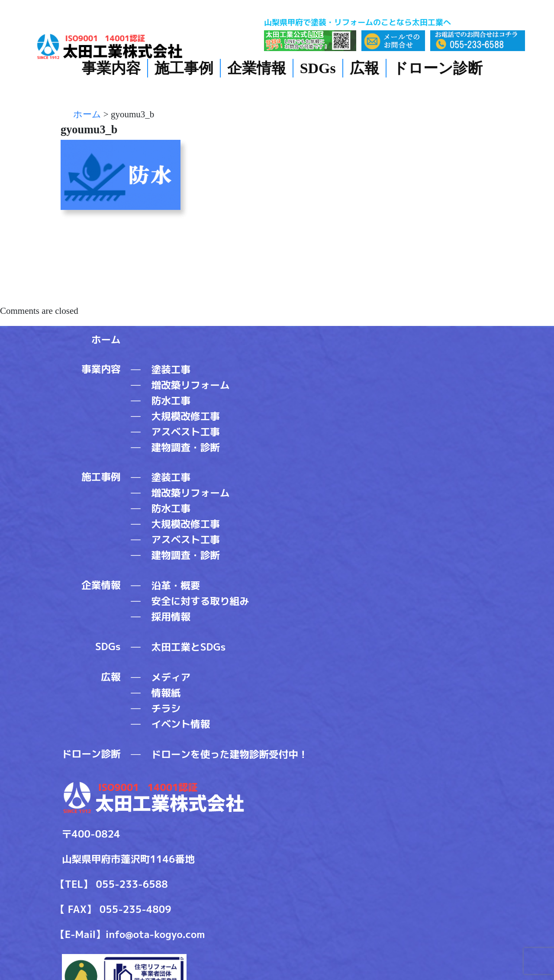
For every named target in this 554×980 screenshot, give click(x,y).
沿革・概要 (176, 585)
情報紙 (166, 693)
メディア (171, 677)
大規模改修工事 (186, 416)
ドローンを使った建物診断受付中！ (230, 754)
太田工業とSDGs (189, 647)
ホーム (106, 340)
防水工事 (171, 401)
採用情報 (171, 617)
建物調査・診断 (186, 447)
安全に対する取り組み (200, 601)
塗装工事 (171, 369)
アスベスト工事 (186, 432)
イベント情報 (181, 724)
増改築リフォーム (191, 385)
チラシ (166, 708)
